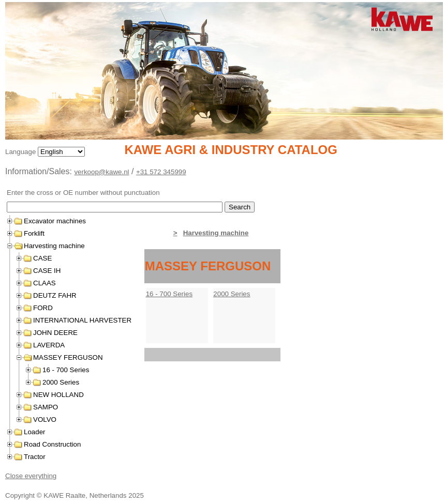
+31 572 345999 (161, 172)
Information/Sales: (40, 171)
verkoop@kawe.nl (101, 172)
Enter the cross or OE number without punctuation (83, 193)
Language (21, 152)
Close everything (31, 476)
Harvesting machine (216, 233)
